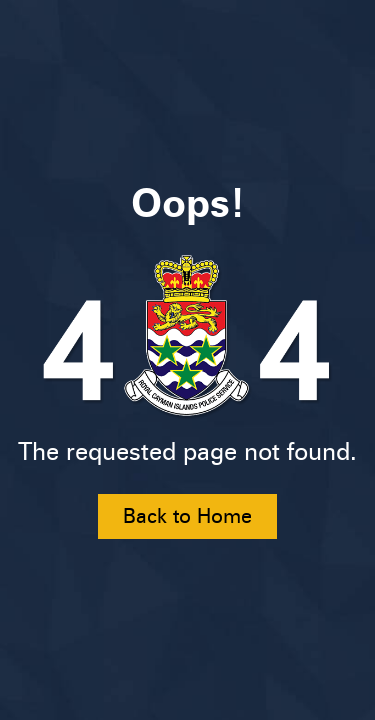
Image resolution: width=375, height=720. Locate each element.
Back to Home (187, 516)
